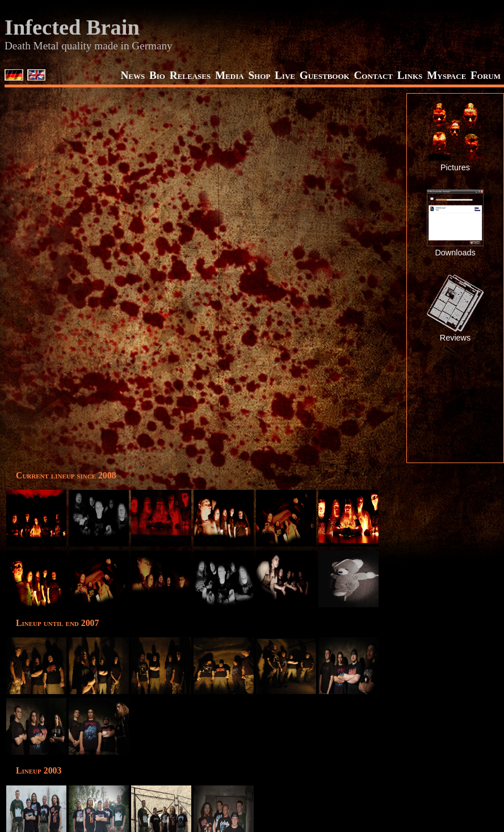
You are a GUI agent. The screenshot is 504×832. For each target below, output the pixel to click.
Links (410, 75)
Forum (486, 75)
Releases (190, 75)
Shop (259, 75)
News (133, 75)
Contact (373, 75)
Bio (157, 75)
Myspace (446, 75)
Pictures (455, 167)
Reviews (455, 338)
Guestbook (325, 75)
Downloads (455, 253)
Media (230, 75)
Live (285, 75)
